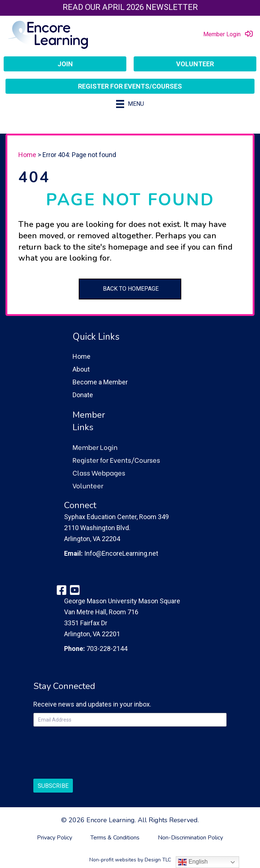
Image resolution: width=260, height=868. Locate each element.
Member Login (95, 447)
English (193, 862)
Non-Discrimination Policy (190, 838)
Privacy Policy (55, 838)
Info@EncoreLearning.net (121, 553)
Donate (83, 395)
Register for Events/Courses (116, 460)
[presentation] (89, 756)
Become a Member (100, 382)
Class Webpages (99, 472)
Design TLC (158, 860)
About (81, 369)
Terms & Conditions (115, 838)
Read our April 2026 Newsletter (130, 7)
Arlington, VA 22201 (92, 634)
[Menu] (130, 104)
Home (27, 155)
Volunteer (88, 485)
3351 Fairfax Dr (86, 623)
